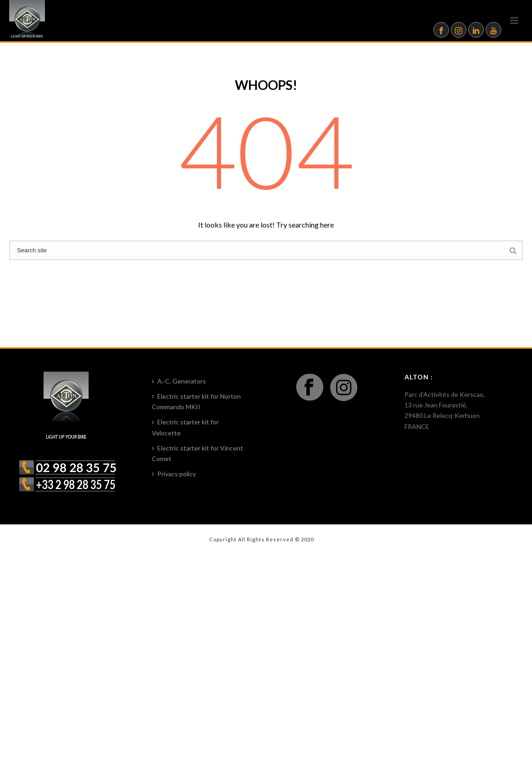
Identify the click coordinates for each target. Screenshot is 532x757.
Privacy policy (174, 474)
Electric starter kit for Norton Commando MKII (196, 401)
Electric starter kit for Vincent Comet (197, 453)
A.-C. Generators (179, 381)
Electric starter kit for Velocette (185, 427)
